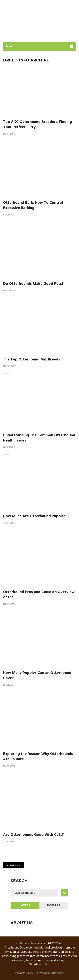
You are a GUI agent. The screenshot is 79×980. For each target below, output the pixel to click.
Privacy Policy (24, 973)
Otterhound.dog (27, 944)
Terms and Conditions (49, 973)
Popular (54, 905)
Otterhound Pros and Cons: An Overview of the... (39, 595)
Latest (25, 905)
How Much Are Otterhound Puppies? (35, 516)
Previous (14, 866)
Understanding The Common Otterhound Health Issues (39, 438)
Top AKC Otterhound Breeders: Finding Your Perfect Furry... (37, 125)
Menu (10, 46)
